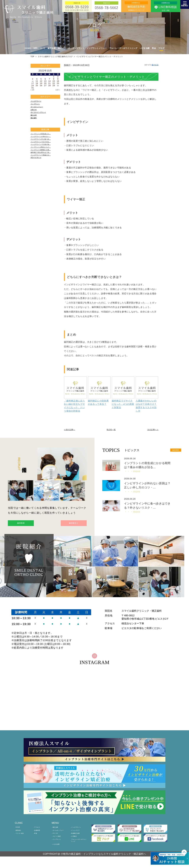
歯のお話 (35, 120)
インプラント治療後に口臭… (44, 163)
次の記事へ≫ (151, 430)
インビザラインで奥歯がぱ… (44, 170)
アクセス (38, 833)
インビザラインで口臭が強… (44, 155)
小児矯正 (75, 845)
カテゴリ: (149, 65)
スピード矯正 (59, 845)
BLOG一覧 (111, 430)
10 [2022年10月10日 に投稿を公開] (33, 81)
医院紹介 (20, 837)
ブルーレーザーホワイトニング (123, 48)
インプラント (37, 106)
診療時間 (38, 837)
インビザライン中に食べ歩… (44, 148)
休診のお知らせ (38, 173)
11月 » (57, 90)
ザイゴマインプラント (41, 117)
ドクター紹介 (22, 841)
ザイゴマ (57, 841)
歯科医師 (25, 525)
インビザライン (38, 102)
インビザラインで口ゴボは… (44, 152)
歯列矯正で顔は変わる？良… (44, 166)
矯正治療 (57, 833)
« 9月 (33, 90)
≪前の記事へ (72, 430)
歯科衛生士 (69, 525)
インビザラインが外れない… (44, 144)
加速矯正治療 (77, 841)
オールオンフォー (39, 109)
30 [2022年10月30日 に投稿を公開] (58, 86)
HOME (28, 48)
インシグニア (77, 837)
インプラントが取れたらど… (44, 159)
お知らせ (35, 113)
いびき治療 (145, 48)
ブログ (161, 48)
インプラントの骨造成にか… (44, 141)
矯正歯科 (35, 124)
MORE (174, 451)
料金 (154, 48)
